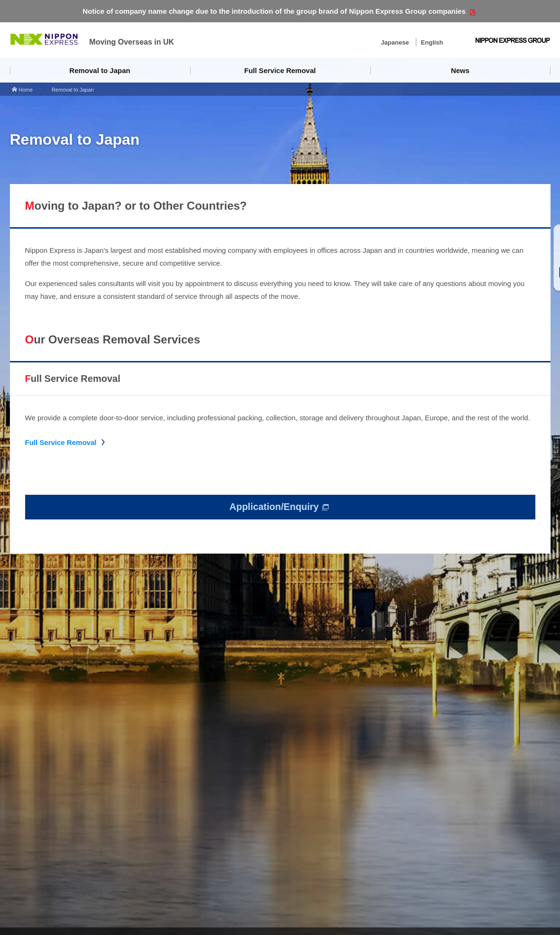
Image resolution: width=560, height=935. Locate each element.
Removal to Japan (100, 70)
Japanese (395, 42)
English (432, 42)
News (460, 70)
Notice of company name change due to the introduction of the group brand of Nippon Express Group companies (274, 11)
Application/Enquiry (274, 507)
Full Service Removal (280, 70)
